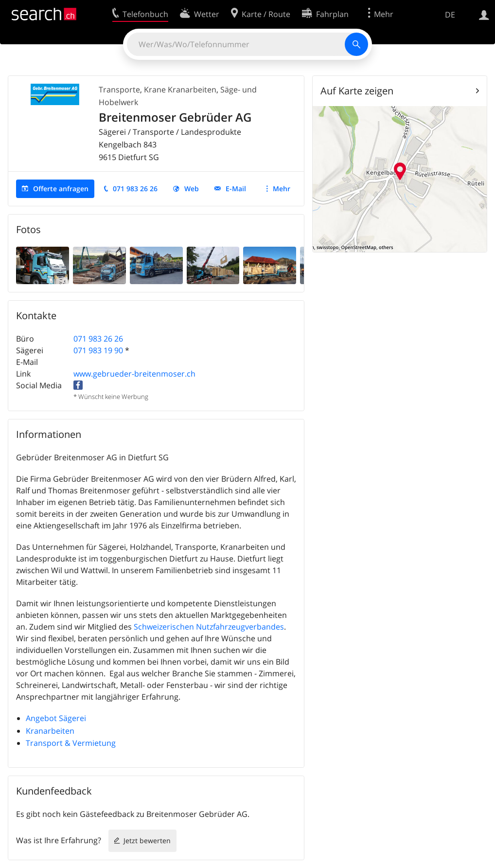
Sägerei (72, 718)
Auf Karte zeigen (357, 91)
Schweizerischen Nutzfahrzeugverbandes (209, 627)
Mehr (282, 189)
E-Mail (236, 189)
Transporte (119, 90)
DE (450, 15)
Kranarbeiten (50, 731)
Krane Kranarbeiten (180, 90)
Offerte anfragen (61, 189)
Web (192, 189)
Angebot (41, 718)
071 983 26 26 (135, 189)
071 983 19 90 (98, 350)
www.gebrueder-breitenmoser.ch (134, 374)
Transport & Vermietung (71, 743)
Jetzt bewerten (147, 841)
